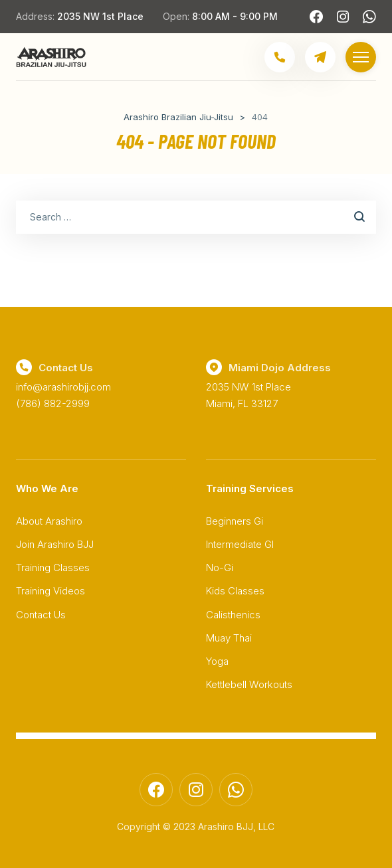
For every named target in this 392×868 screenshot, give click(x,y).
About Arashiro (49, 521)
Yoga (217, 661)
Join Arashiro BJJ (55, 544)
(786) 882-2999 (53, 403)
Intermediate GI (240, 544)
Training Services (250, 488)
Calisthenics (233, 615)
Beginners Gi (235, 521)
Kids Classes (235, 591)
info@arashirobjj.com (63, 387)
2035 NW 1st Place (100, 16)
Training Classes (53, 567)
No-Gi (220, 567)
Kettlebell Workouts (249, 684)
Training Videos (50, 591)
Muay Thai (229, 638)
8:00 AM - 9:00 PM (235, 16)
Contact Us (41, 615)
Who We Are (47, 488)
